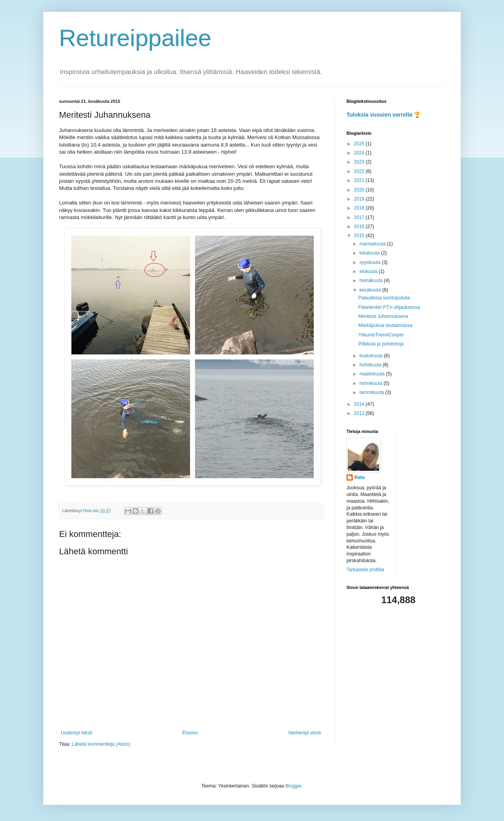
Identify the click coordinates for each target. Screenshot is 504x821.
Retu (360, 477)
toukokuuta (372, 356)
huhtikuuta (371, 365)
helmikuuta (372, 383)
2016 (360, 227)
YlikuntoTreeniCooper (381, 335)
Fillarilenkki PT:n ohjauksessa (389, 307)
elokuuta (369, 271)
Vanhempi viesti (304, 733)
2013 (360, 413)
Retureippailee (135, 38)
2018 (360, 208)
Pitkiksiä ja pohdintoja (381, 344)
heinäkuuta (372, 280)
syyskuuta (371, 262)
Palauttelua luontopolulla (384, 298)
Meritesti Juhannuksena (383, 316)
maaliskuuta (373, 374)
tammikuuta (372, 392)
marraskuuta (373, 244)
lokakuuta (370, 253)
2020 (360, 190)
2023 (360, 162)
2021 (360, 180)
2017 (360, 217)
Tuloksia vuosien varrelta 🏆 (384, 115)
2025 (360, 144)
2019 (360, 199)
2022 (360, 171)
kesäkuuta (371, 290)
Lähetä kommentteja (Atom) (101, 744)
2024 (360, 153)
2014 (360, 404)
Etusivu (190, 733)
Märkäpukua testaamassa (385, 325)
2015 (360, 236)
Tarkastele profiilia (365, 570)
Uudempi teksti (77, 733)
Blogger (294, 786)
